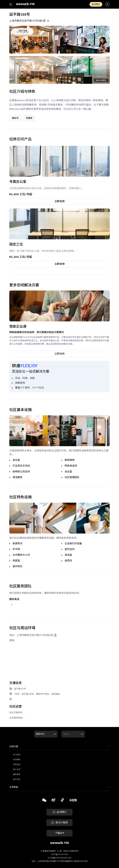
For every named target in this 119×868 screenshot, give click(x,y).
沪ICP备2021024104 (59, 854)
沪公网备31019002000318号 (59, 858)
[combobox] (36, 734)
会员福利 (17, 760)
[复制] (44, 801)
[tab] (59, 747)
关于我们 (17, 755)
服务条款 (17, 774)
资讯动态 (17, 764)
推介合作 (17, 769)
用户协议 (17, 779)
